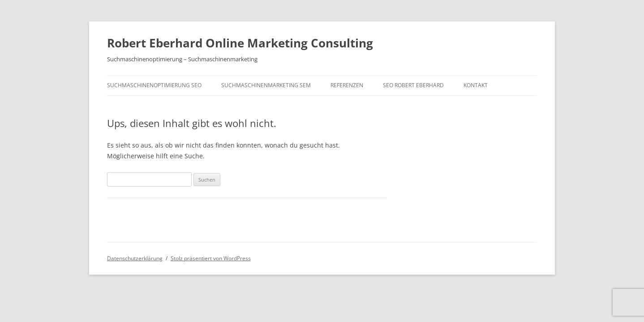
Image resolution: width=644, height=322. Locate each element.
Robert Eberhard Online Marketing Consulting (240, 43)
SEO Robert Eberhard (413, 85)
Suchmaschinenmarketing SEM (266, 85)
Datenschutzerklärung (135, 258)
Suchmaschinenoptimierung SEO (154, 85)
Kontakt (476, 85)
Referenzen (347, 85)
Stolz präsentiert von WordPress (211, 258)
